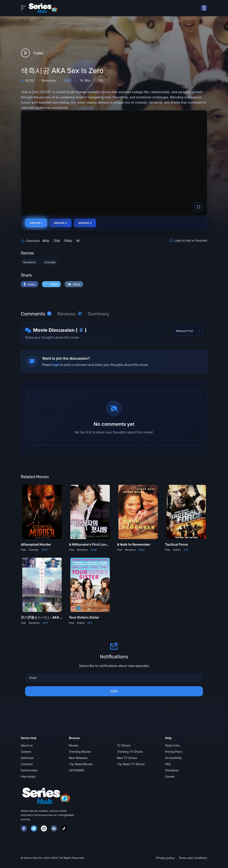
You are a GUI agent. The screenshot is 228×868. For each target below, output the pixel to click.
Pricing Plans (174, 752)
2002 (68, 81)
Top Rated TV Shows (131, 764)
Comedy (50, 262)
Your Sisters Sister (84, 617)
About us (27, 745)
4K (78, 241)
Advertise (27, 758)
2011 (186, 550)
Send (114, 691)
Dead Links (172, 745)
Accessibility (173, 758)
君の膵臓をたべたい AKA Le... (44, 617)
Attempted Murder (36, 544)
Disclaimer (172, 770)
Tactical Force (177, 544)
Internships (28, 777)
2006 (94, 550)
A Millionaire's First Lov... (89, 544)
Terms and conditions (193, 858)
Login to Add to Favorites (188, 240)
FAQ (168, 764)
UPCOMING (77, 770)
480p (46, 241)
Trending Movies (80, 752)
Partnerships (29, 770)
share (29, 284)
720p (56, 241)
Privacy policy (165, 858)
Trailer (32, 53)
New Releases (78, 758)
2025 (44, 550)
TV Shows (124, 745)
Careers (26, 752)
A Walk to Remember (134, 544)
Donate (170, 777)
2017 (45, 623)
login (56, 365)
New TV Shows (127, 758)
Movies (74, 745)
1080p (68, 241)
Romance (29, 262)
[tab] (36, 314)
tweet (51, 284)
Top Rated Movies (81, 764)
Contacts (27, 764)
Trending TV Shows (130, 752)
